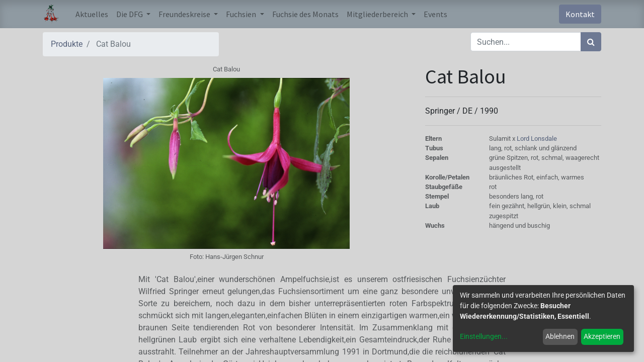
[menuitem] (92, 14)
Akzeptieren (602, 336)
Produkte (67, 44)
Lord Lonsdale (537, 139)
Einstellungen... (484, 336)
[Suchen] (591, 42)
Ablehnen (560, 336)
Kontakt (580, 14)
